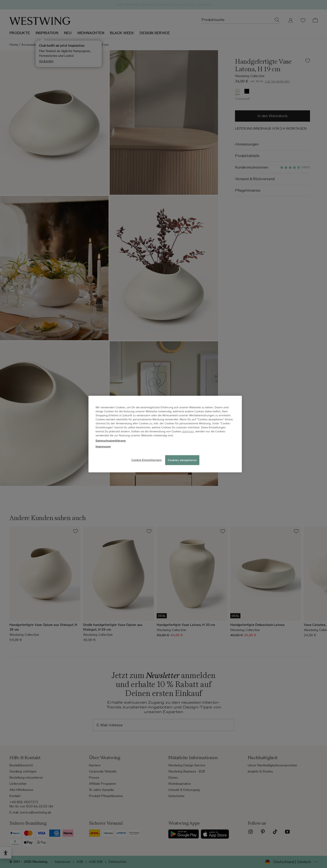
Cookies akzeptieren (182, 460)
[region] (165, 434)
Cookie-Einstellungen (147, 460)
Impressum (103, 446)
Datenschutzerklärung (111, 440)
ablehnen (188, 431)
